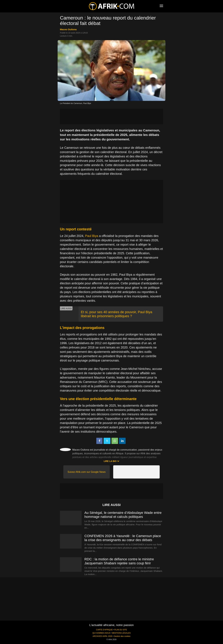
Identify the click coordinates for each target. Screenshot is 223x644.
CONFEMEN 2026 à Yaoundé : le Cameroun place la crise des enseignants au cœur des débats (123, 538)
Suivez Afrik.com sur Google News (86, 472)
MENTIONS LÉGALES (121, 633)
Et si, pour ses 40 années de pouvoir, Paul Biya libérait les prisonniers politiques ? (117, 314)
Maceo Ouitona (68, 29)
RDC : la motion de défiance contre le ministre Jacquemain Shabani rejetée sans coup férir (119, 561)
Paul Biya (92, 236)
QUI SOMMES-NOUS (101, 633)
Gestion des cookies (122, 636)
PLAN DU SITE (121, 630)
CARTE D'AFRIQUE (104, 630)
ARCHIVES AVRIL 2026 (102, 636)
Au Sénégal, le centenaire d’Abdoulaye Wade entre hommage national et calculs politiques (123, 515)
